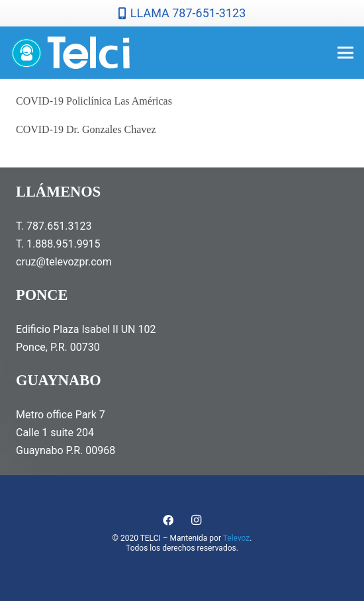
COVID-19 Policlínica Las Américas (94, 101)
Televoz (237, 538)
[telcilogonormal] (70, 53)
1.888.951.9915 (64, 244)
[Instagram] (196, 520)
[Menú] (345, 53)
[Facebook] (168, 520)
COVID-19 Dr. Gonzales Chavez (86, 129)
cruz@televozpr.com (64, 262)
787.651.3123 (59, 226)
